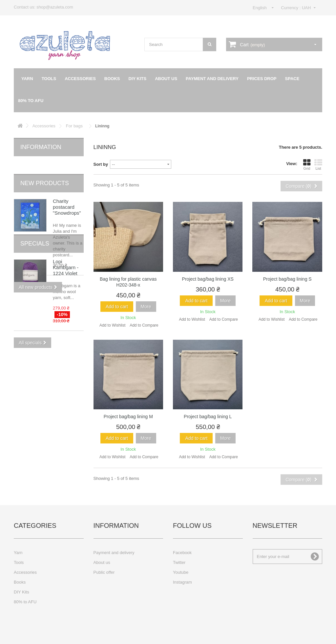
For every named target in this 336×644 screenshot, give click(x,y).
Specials (35, 301)
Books (112, 79)
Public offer (104, 572)
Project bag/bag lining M (128, 417)
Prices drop (262, 79)
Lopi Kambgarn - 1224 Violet (66, 325)
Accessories (80, 79)
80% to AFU (31, 101)
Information (41, 147)
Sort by (101, 164)
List (318, 164)
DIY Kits (138, 79)
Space (292, 79)
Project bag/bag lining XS (208, 279)
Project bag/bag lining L (208, 417)
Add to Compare (144, 325)
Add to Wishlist (112, 325)
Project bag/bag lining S (287, 279)
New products (45, 173)
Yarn (27, 79)
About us (166, 79)
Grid (307, 164)
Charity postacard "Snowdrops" (67, 196)
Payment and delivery (212, 79)
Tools (49, 79)
